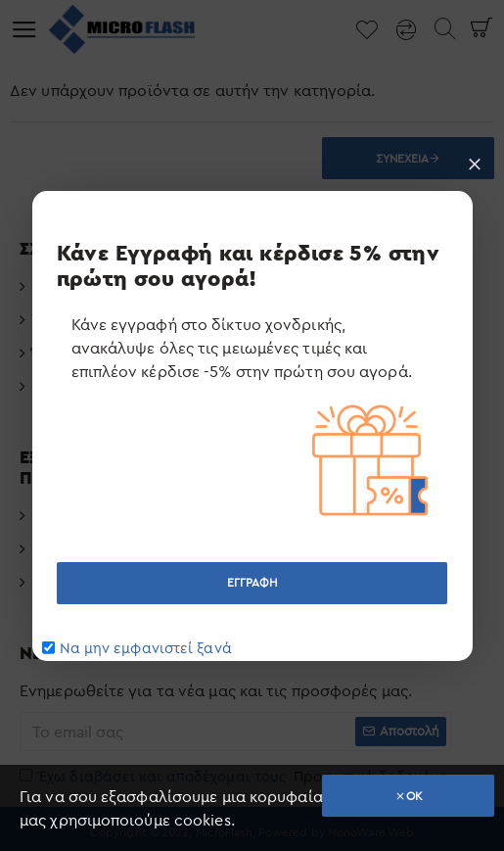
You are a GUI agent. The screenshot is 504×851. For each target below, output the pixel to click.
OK (414, 796)
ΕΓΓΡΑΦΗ (252, 582)
